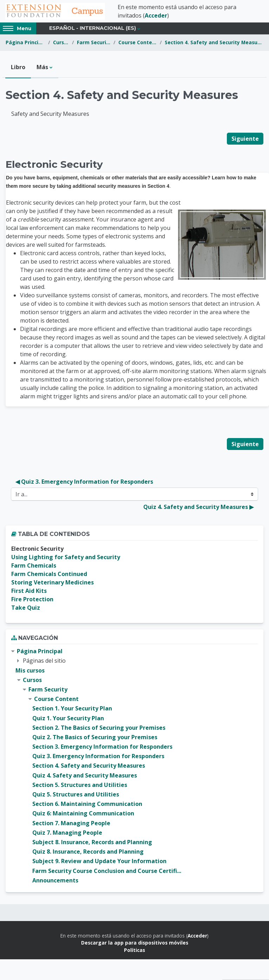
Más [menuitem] (42, 67)
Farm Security (94, 42)
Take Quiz (26, 608)
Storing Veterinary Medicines (53, 582)
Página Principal (25, 42)
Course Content (138, 42)
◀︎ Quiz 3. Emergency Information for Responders (84, 482)
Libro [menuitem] (18, 67)
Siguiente (245, 139)
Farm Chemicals (34, 565)
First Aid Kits (29, 591)
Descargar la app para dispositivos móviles (135, 943)
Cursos (61, 42)
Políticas (134, 950)
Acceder (156, 15)
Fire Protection (32, 599)
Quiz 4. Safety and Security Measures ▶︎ (198, 507)
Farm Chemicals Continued (49, 574)
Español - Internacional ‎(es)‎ (93, 28)
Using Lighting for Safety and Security (66, 557)
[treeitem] (134, 766)
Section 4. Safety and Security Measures (214, 42)
